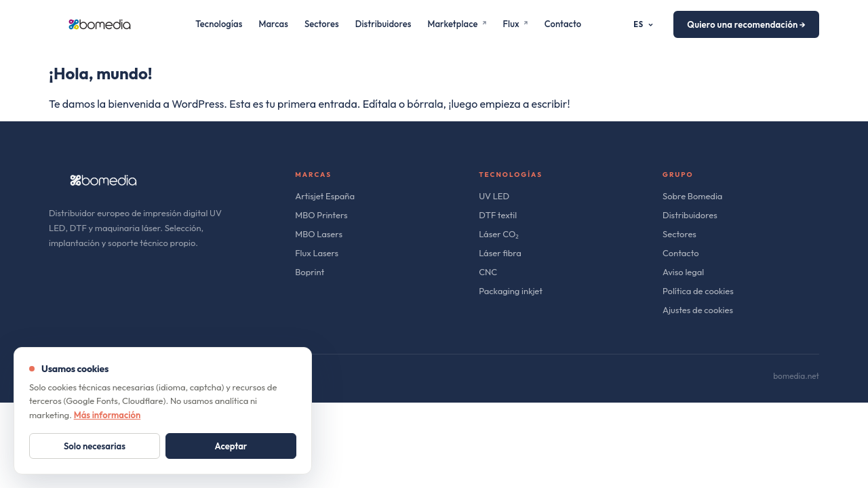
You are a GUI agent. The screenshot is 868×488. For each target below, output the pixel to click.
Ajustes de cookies (698, 310)
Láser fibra (500, 253)
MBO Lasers (319, 234)
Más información (107, 415)
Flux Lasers (317, 253)
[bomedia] (100, 24)
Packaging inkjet (511, 291)
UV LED (494, 196)
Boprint (310, 272)
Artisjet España (325, 196)
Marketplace (457, 24)
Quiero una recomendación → (746, 24)
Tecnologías (219, 24)
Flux (516, 24)
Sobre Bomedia (692, 196)
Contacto (563, 24)
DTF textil (498, 215)
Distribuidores (383, 24)
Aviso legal (683, 272)
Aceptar (231, 446)
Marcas (273, 24)
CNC (488, 272)
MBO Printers (321, 215)
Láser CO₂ (499, 234)
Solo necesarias (95, 446)
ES (644, 24)
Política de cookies (698, 291)
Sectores (322, 24)
